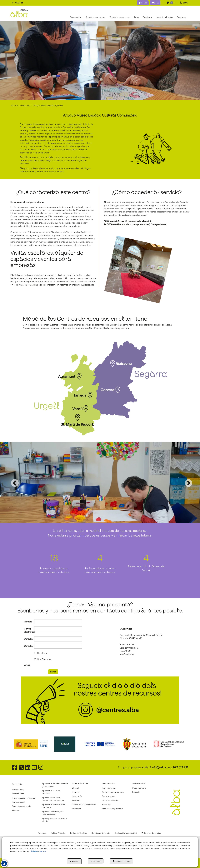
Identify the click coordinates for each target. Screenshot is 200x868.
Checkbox (41, 653)
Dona (155, 3)
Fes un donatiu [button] (108, 784)
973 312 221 (180, 767)
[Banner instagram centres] (100, 700)
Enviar (53, 672)
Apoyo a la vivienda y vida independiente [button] (53, 813)
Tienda (143, 3)
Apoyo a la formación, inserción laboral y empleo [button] (53, 799)
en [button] (17, 3)
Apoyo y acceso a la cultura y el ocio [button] (54, 820)
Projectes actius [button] (109, 788)
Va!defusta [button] (77, 809)
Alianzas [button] (16, 810)
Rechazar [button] (96, 861)
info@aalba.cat (161, 767)
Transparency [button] (18, 790)
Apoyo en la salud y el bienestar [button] (51, 792)
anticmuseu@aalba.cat (83, 285)
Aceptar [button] (74, 861)
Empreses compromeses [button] (113, 792)
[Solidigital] (66, 744)
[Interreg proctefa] (100, 744)
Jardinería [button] (76, 800)
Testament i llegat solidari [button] (113, 809)
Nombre (27, 622)
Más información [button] (38, 851)
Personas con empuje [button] (21, 806)
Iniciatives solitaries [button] (110, 800)
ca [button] (13, 3)
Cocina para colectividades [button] (84, 805)
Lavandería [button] (77, 796)
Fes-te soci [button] (107, 805)
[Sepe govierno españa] (31, 744)
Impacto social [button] (18, 802)
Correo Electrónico (27, 630)
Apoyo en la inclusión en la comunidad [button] (53, 806)
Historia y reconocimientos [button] (24, 798)
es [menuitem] (22, 3)
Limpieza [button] (76, 792)
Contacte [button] (136, 792)
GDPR (27, 666)
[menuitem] (17, 3)
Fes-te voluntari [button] (109, 796)
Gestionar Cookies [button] (121, 861)
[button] (171, 3)
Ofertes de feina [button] (139, 788)
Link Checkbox (43, 659)
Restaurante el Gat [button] (80, 784)
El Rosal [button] (75, 788)
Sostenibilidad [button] (18, 794)
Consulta (27, 639)
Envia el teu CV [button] (138, 784)
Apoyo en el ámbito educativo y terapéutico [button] (55, 785)
